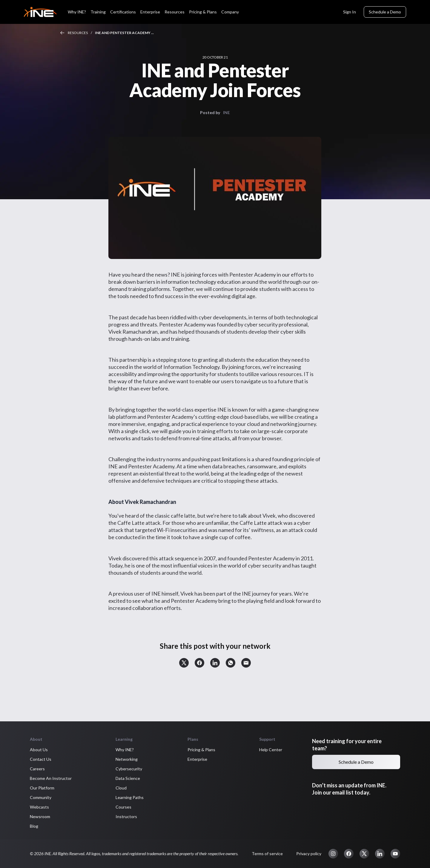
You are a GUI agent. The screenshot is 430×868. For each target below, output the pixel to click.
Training (98, 12)
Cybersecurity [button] (129, 769)
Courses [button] (123, 807)
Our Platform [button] (42, 788)
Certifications (123, 12)
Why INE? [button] (125, 750)
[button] (184, 663)
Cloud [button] (121, 788)
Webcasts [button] (39, 807)
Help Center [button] (271, 750)
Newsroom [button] (40, 816)
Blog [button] (34, 826)
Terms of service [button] (267, 854)
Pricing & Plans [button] (201, 750)
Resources (175, 12)
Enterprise (150, 12)
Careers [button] (37, 769)
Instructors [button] (126, 816)
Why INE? (77, 12)
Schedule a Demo (385, 12)
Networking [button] (127, 759)
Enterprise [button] (197, 759)
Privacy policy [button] (309, 854)
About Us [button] (39, 750)
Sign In (350, 12)
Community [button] (41, 797)
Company (230, 12)
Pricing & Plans (203, 12)
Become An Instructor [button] (51, 778)
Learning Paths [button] (130, 797)
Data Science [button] (128, 778)
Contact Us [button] (41, 759)
